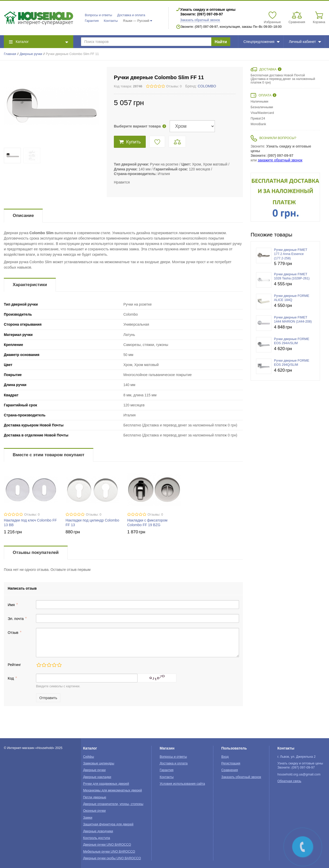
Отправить (48, 698)
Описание (23, 216)
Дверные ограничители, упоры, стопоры (113, 804)
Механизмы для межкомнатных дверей (112, 790)
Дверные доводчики (98, 831)
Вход (225, 757)
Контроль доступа (97, 838)
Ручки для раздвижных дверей (106, 784)
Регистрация (231, 763)
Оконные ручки (94, 811)
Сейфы (89, 757)
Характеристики (30, 285)
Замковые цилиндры (99, 763)
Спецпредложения (262, 42)
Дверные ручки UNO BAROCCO (107, 845)
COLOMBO (207, 86)
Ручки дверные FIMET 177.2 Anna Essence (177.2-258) (291, 254)
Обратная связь (289, 781)
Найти (221, 42)
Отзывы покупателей (36, 552)
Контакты (111, 21)
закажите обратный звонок (280, 160)
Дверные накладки (97, 777)
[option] (285, 197)
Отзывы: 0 (174, 86)
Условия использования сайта (182, 784)
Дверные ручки (31, 54)
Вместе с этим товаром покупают (49, 455)
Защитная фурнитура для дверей (108, 824)
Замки (88, 818)
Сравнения (230, 770)
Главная (10, 54)
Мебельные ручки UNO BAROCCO (109, 852)
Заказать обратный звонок (200, 20)
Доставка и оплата (131, 15)
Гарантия (92, 21)
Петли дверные (95, 797)
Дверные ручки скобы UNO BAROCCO (112, 858)
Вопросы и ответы (98, 15)
